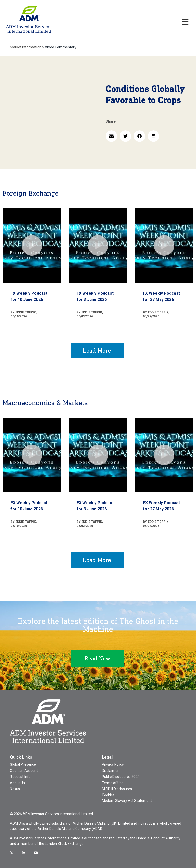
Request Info (20, 777)
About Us (17, 783)
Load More (97, 350)
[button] (111, 136)
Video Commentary (61, 47)
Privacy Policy (113, 764)
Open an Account (24, 771)
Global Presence (23, 764)
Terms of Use (113, 783)
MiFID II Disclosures (117, 789)
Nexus (15, 789)
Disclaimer (110, 771)
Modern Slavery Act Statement (127, 801)
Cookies (108, 795)
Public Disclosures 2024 (121, 777)
